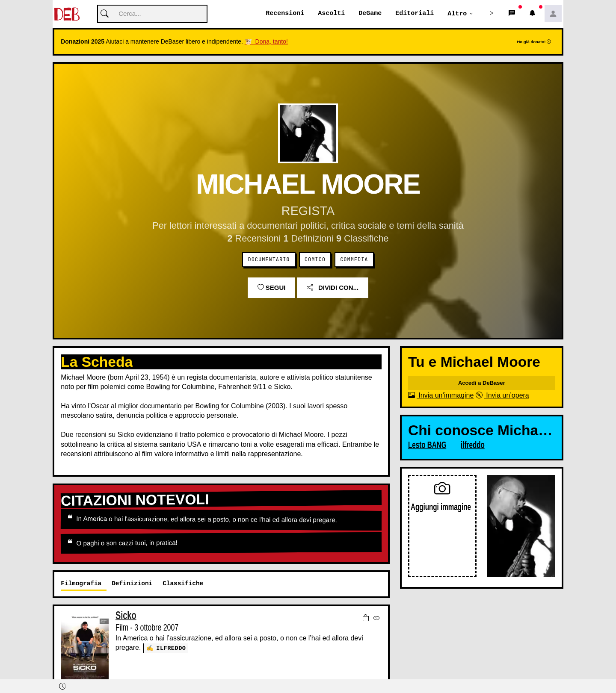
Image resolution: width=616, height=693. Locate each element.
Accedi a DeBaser (482, 383)
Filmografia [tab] (81, 584)
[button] (492, 14)
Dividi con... (333, 288)
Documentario (269, 260)
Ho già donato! (534, 42)
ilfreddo (171, 648)
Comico (315, 260)
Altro (457, 14)
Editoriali (415, 14)
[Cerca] (152, 14)
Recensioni (285, 14)
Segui (272, 288)
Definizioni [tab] (132, 584)
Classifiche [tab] (183, 584)
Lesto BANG (427, 445)
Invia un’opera (502, 396)
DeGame (370, 14)
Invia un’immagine (441, 396)
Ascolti (331, 14)
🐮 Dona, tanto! (266, 42)
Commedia (354, 260)
